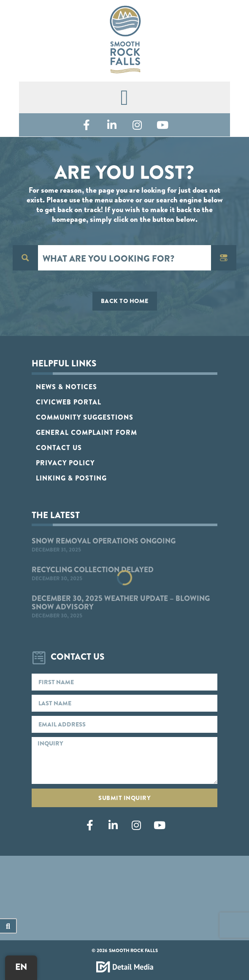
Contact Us (59, 448)
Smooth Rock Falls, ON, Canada (124, 892)
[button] (124, 97)
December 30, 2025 (57, 578)
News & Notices (66, 387)
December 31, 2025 (56, 549)
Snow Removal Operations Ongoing (104, 541)
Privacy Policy (65, 463)
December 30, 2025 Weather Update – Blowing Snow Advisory (121, 603)
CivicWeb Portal (69, 402)
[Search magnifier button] (25, 258)
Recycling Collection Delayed (93, 569)
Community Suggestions (85, 417)
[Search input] (125, 258)
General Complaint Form (87, 432)
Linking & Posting (71, 478)
